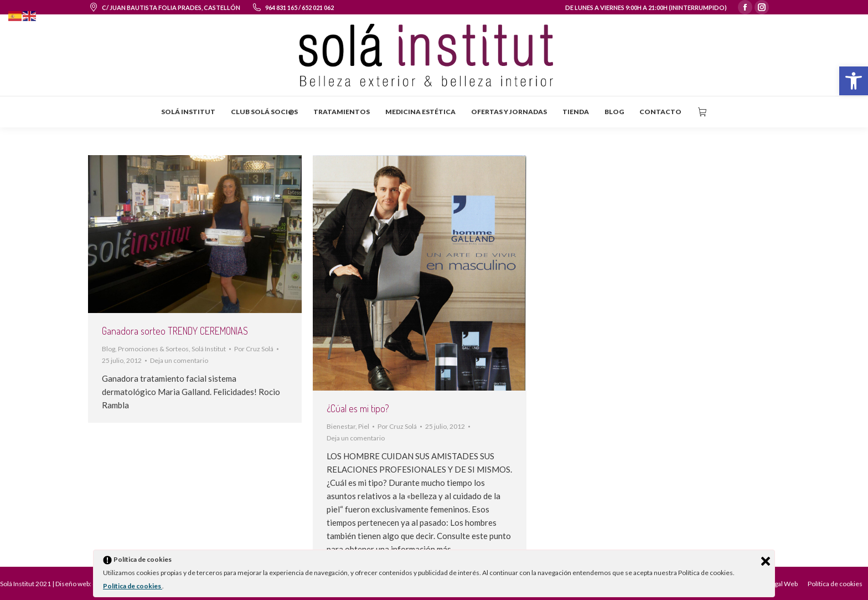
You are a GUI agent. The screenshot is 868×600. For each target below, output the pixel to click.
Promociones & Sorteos (153, 349)
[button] (854, 81)
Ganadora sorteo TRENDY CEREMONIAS (175, 331)
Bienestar (341, 426)
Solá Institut (209, 349)
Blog (108, 349)
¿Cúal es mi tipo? (358, 408)
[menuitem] (188, 112)
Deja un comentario (179, 360)
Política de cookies (133, 586)
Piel (364, 426)
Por (254, 349)
